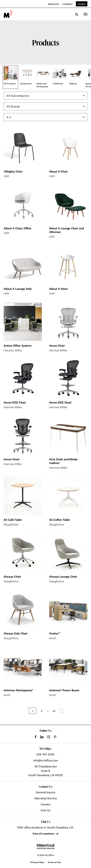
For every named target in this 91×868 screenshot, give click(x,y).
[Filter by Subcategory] (45, 96)
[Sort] (45, 117)
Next (61, 711)
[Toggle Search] (77, 14)
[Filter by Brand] (45, 106)
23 (54, 711)
